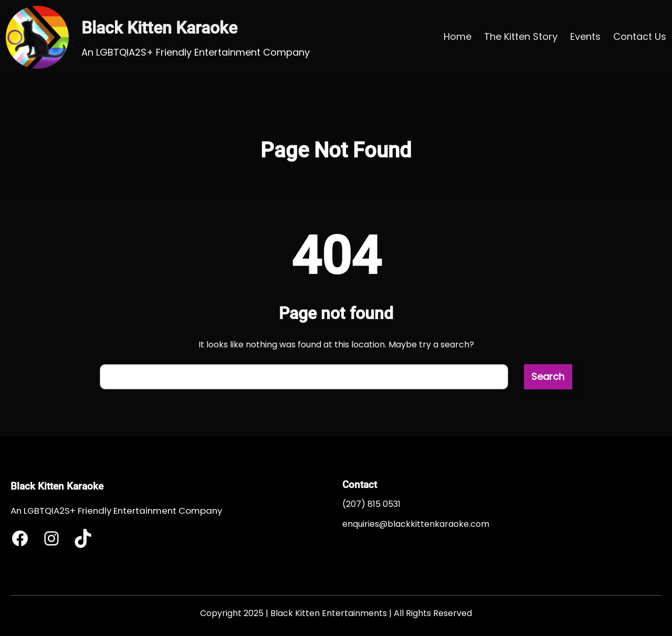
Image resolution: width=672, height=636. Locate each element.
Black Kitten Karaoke (159, 28)
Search (548, 377)
